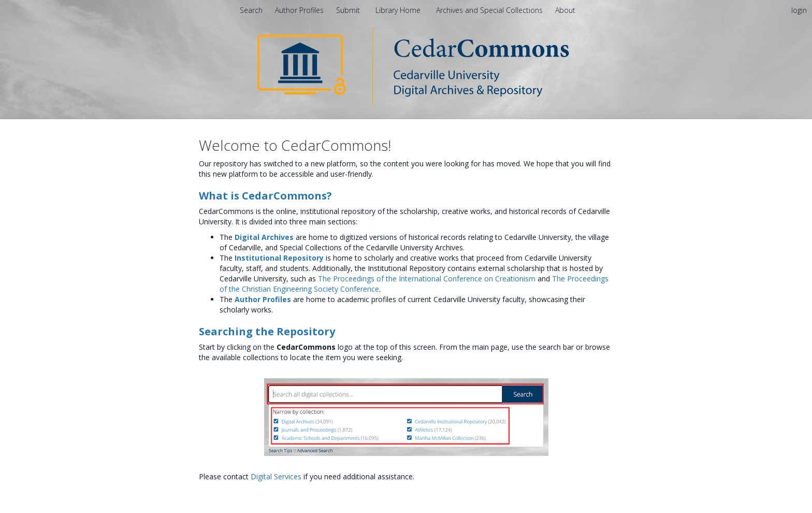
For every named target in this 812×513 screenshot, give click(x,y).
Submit (349, 10)
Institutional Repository (279, 258)
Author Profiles (263, 299)
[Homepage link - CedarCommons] (406, 66)
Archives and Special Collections (490, 10)
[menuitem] (565, 10)
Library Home (399, 10)
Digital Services (276, 476)
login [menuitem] (799, 10)
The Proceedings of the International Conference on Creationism (427, 279)
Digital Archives (264, 237)
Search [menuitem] (251, 10)
